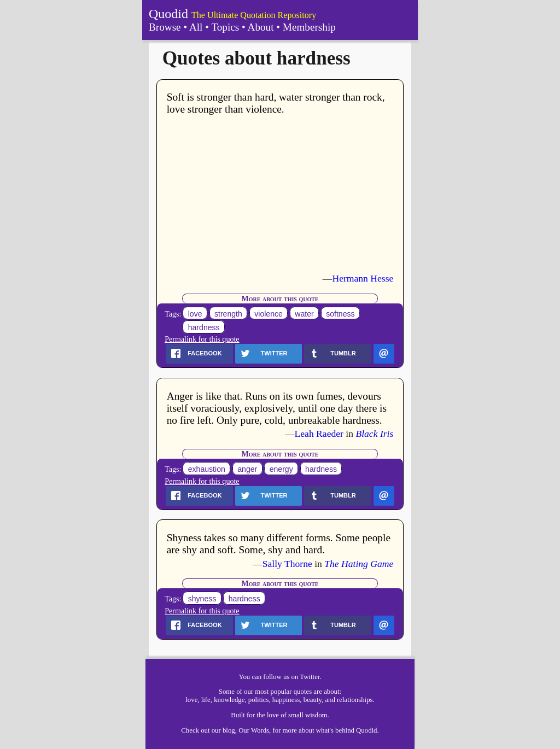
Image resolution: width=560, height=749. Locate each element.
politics (259, 700)
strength (228, 314)
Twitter (310, 677)
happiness (286, 700)
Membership (309, 27)
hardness (204, 327)
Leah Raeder (319, 434)
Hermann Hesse (363, 278)
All (196, 27)
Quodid (168, 14)
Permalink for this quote (202, 339)
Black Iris (374, 434)
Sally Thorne (287, 564)
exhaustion (207, 469)
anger (247, 469)
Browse (165, 27)
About (261, 27)
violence (269, 314)
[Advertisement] (280, 194)
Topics (225, 27)
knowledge (229, 700)
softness (340, 314)
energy (281, 469)
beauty (313, 700)
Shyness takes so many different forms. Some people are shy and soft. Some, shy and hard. (279, 544)
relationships (355, 700)
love (195, 314)
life (206, 700)
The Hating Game (359, 564)
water (304, 314)
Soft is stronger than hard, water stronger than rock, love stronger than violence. (276, 103)
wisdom (316, 715)
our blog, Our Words (240, 730)
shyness (202, 599)
